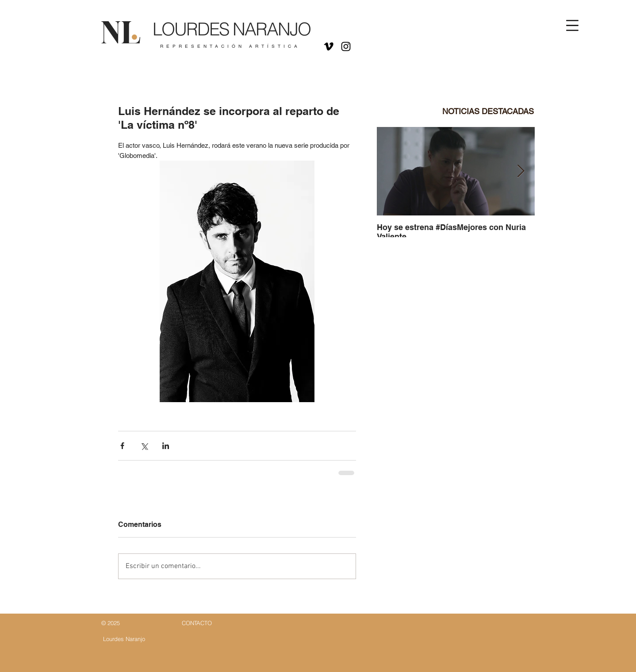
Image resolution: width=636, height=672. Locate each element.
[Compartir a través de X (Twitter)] (144, 446)
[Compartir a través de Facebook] (122, 446)
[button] (572, 25)
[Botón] (226, 34)
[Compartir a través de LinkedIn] (166, 446)
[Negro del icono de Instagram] (346, 46)
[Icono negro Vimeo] (329, 46)
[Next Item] (521, 171)
